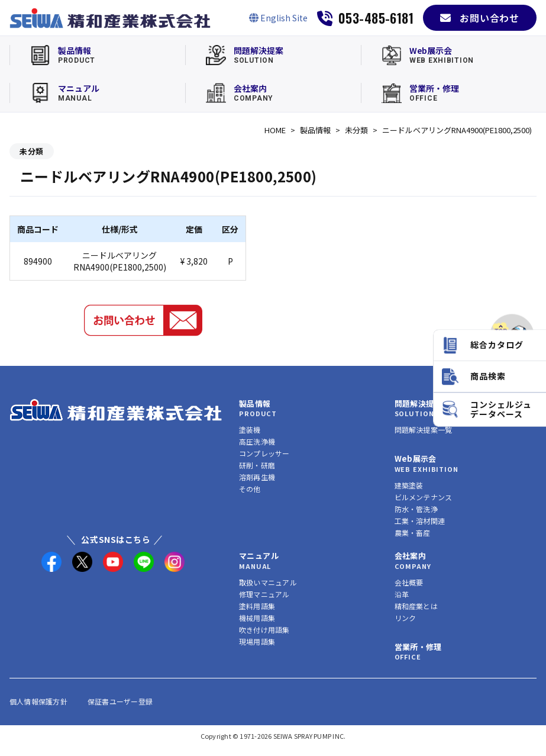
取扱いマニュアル (268, 582)
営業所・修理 (418, 647)
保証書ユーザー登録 (120, 701)
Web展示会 (416, 459)
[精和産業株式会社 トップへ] (116, 410)
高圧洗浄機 (257, 441)
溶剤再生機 (257, 477)
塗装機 (250, 430)
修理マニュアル (264, 594)
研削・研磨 (257, 465)
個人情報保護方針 (38, 701)
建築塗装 (409, 485)
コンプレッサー (264, 453)
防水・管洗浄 (416, 509)
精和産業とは (416, 606)
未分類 (356, 130)
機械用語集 (257, 618)
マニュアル (259, 556)
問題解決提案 (418, 403)
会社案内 (411, 556)
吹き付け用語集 (264, 630)
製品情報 (315, 130)
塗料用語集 (257, 606)
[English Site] (278, 18)
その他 (250, 489)
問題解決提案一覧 (424, 430)
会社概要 (409, 582)
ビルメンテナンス (424, 497)
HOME (275, 130)
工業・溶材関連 (420, 521)
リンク (406, 618)
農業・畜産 (413, 533)
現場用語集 (257, 641)
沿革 (402, 594)
